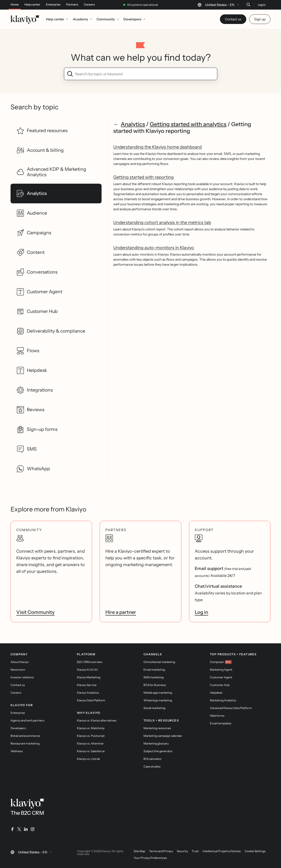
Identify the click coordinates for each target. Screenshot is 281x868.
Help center (32, 5)
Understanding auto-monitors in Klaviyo (154, 248)
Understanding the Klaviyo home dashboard (158, 147)
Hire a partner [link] (121, 612)
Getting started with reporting (143, 177)
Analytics (133, 124)
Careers (89, 5)
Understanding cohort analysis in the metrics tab (162, 223)
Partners (72, 5)
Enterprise (53, 5)
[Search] (248, 5)
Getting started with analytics (188, 124)
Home (15, 5)
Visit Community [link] (35, 612)
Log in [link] (201, 612)
